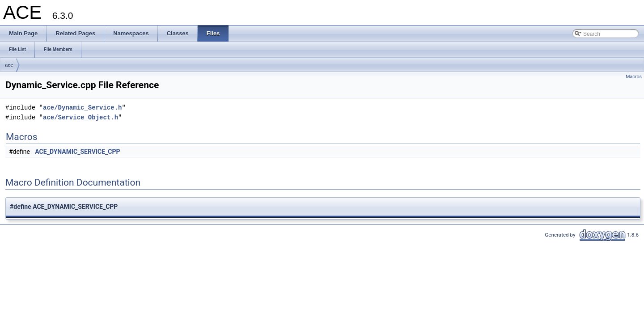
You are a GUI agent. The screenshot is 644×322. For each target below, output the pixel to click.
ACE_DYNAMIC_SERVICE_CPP (77, 152)
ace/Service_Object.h (80, 117)
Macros (634, 77)
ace (9, 65)
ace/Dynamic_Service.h (82, 108)
